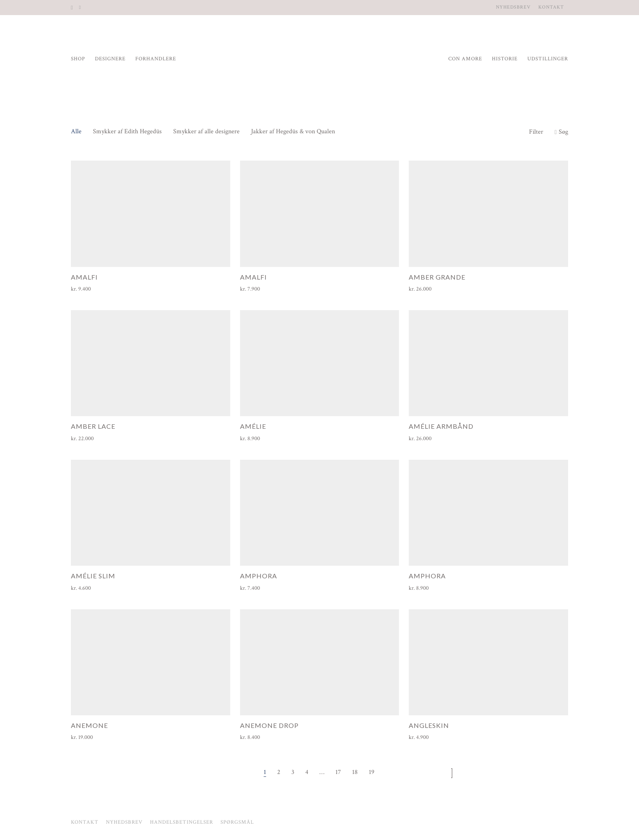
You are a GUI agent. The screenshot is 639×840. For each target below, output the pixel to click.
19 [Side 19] (372, 772)
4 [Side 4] (307, 772)
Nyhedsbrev (513, 7)
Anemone (89, 725)
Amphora (259, 576)
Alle (76, 131)
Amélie (253, 426)
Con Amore (465, 59)
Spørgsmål (237, 822)
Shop (78, 59)
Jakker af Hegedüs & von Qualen (293, 131)
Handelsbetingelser (182, 822)
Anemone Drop (269, 725)
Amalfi (84, 277)
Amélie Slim (93, 576)
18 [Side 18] (355, 772)
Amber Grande (437, 277)
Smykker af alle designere (206, 131)
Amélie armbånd (441, 426)
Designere (110, 59)
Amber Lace (93, 426)
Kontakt (551, 7)
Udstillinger (548, 59)
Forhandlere (156, 59)
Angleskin (429, 725)
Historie (505, 59)
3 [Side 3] (293, 772)
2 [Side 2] (279, 772)
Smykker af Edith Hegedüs (127, 131)
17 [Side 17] (338, 772)
